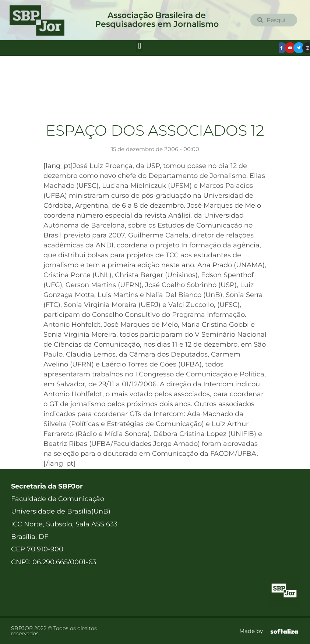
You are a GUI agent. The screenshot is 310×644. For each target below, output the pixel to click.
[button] (139, 46)
